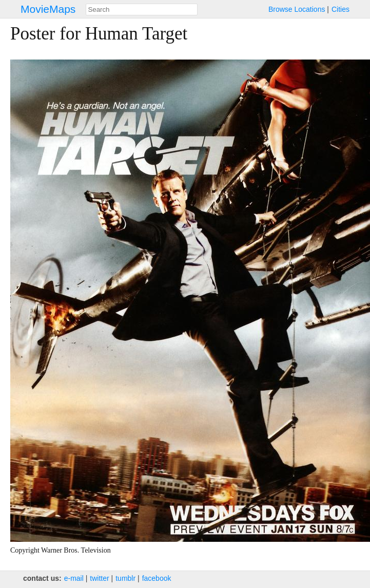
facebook (157, 578)
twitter (99, 578)
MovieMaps (48, 9)
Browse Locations (297, 9)
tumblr (125, 578)
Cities (340, 9)
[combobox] (142, 9)
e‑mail (74, 578)
